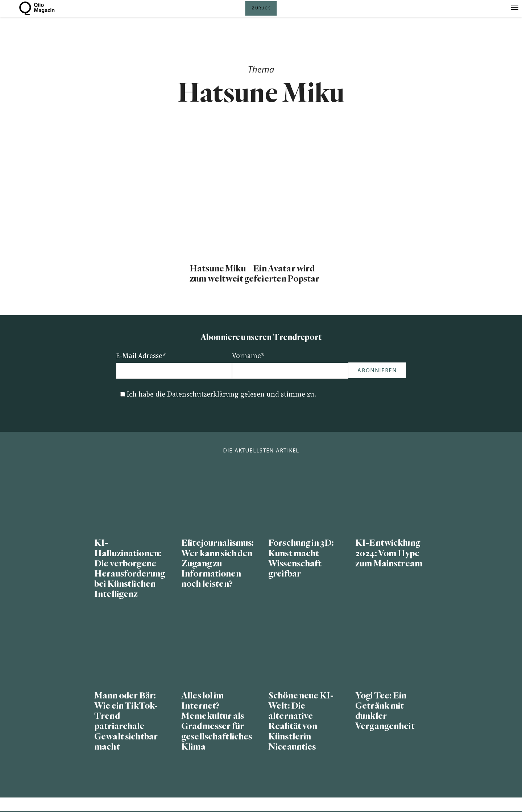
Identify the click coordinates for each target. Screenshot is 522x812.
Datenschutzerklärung (203, 395)
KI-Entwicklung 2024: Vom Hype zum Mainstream (389, 553)
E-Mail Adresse (141, 356)
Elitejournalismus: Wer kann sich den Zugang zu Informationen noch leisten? (217, 563)
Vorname (248, 356)
